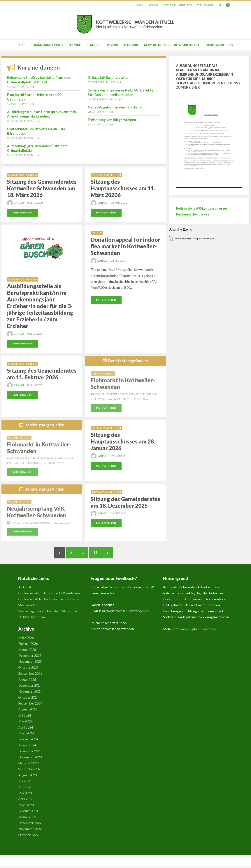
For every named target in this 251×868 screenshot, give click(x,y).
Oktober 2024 (28, 699)
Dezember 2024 (30, 687)
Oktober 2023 (28, 765)
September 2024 (30, 705)
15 (98, 553)
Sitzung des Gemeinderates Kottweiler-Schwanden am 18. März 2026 (42, 188)
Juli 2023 (25, 782)
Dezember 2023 (30, 753)
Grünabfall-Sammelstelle (108, 77)
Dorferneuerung (219, 45)
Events (97, 233)
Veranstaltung (103, 374)
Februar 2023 (28, 812)
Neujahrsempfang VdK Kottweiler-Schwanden (37, 512)
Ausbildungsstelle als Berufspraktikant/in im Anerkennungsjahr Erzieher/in (42, 114)
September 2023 (30, 771)
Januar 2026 (27, 651)
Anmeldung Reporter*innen (176, 5)
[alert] (209, 239)
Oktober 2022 (28, 836)
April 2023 (26, 800)
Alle (22, 45)
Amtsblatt (25, 589)
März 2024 (26, 735)
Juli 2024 (25, 717)
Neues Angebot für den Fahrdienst (115, 107)
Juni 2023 (25, 788)
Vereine (113, 45)
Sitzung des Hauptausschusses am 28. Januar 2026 (123, 442)
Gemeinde (94, 45)
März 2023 (26, 806)
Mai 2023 (25, 794)
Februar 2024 (28, 741)
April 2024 (26, 729)
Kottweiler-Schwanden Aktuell (135, 24)
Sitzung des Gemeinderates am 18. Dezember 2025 (125, 503)
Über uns (151, 5)
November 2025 (30, 663)
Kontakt (136, 5)
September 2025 (30, 675)
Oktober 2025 (28, 669)
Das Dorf (131, 45)
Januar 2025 (27, 681)
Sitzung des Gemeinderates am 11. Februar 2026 (42, 374)
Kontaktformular (120, 589)
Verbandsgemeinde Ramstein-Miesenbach (49, 612)
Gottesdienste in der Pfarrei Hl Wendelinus (49, 595)
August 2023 (27, 776)
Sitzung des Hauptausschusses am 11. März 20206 (123, 188)
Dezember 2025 (30, 657)
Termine (74, 45)
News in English (156, 45)
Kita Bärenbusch (187, 45)
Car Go (15, 203)
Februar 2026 (28, 645)
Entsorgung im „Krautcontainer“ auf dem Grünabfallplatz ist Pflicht (39, 80)
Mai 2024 (25, 723)
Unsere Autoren (204, 5)
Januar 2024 (27, 747)
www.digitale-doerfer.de (198, 630)
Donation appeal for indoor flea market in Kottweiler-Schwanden (125, 246)
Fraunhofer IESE (175, 600)
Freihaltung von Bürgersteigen (112, 120)
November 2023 (30, 759)
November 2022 (30, 830)
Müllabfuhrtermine (32, 618)
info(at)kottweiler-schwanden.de (125, 612)
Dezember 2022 (30, 824)
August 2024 (27, 711)
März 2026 (26, 639)
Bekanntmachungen (47, 45)
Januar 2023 (27, 818)
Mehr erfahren (22, 213)
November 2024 (30, 693)
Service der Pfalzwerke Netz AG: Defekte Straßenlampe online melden (121, 92)
